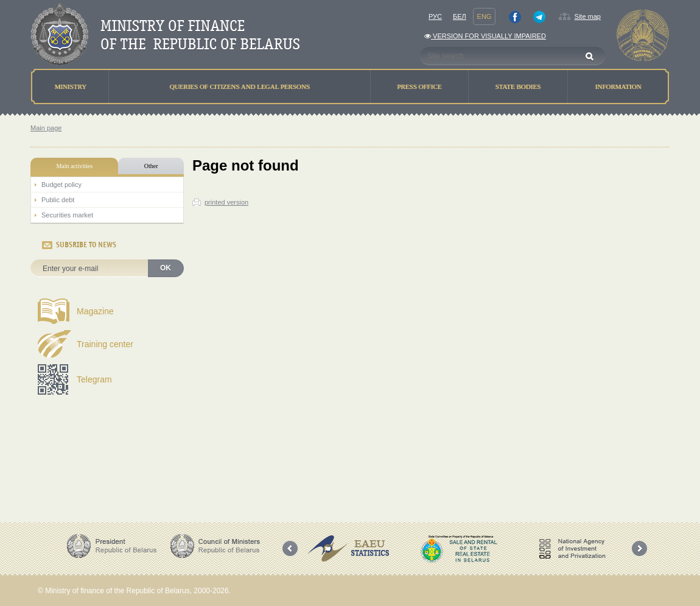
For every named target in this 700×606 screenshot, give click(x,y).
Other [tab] (151, 166)
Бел (460, 16)
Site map (588, 16)
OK (166, 268)
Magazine (95, 311)
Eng (485, 16)
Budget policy (61, 185)
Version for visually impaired (485, 36)
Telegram (94, 379)
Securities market (67, 215)
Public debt (58, 200)
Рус (435, 16)
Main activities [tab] (74, 166)
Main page (46, 128)
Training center (105, 344)
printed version (226, 202)
